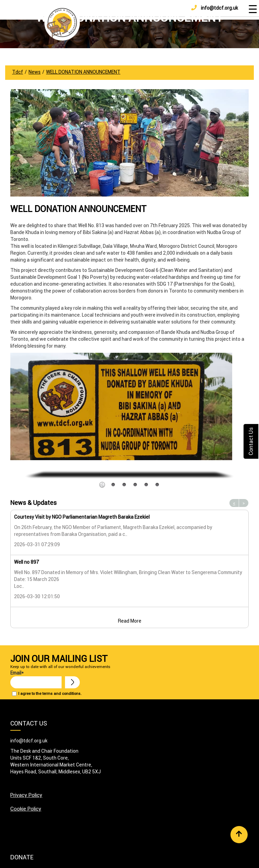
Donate (22, 857)
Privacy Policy (26, 795)
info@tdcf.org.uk (215, 8)
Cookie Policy (26, 809)
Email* (36, 679)
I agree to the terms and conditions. (50, 694)
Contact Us (251, 441)
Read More (130, 621)
